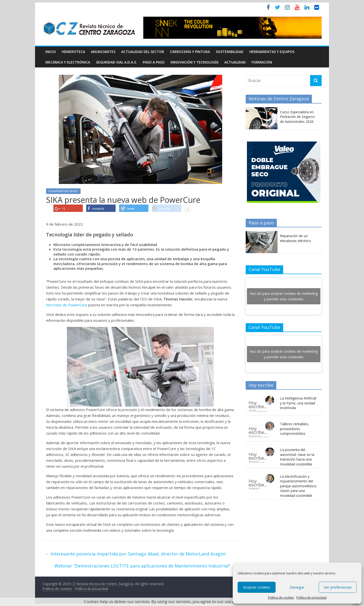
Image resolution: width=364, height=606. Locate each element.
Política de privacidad (311, 598)
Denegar (297, 587)
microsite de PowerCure (67, 305)
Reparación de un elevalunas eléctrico (296, 238)
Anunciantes (103, 52)
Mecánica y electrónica (68, 62)
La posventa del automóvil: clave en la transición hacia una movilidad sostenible (297, 457)
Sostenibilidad (230, 52)
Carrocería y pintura (190, 52)
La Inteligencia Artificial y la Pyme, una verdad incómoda (298, 403)
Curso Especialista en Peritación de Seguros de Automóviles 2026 (297, 117)
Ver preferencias (338, 587)
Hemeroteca (73, 52)
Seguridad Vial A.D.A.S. (116, 62)
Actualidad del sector (143, 52)
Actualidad (235, 62)
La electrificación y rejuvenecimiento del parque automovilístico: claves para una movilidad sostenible (298, 486)
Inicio (51, 52)
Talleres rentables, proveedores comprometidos (295, 429)
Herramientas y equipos (272, 52)
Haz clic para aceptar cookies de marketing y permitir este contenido (284, 296)
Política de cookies (281, 598)
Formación (262, 62)
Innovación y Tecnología (194, 62)
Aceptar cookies (257, 587)
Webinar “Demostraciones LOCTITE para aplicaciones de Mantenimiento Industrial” (145, 566)
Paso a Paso (154, 62)
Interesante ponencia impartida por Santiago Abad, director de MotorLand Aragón (135, 554)
